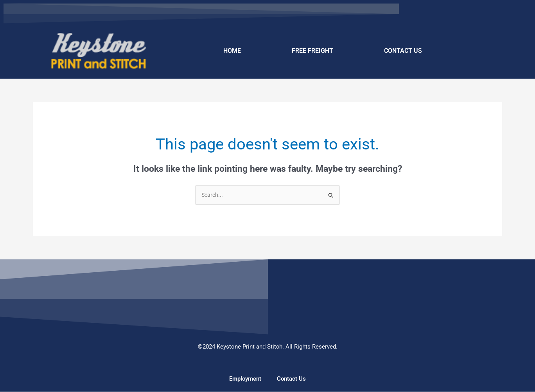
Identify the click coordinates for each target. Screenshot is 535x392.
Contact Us (291, 379)
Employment (245, 379)
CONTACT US (403, 51)
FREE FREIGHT (312, 51)
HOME (232, 51)
